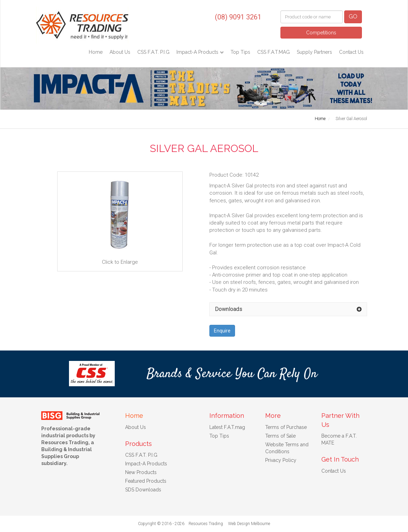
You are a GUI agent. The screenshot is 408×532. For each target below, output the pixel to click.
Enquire (222, 331)
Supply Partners (314, 52)
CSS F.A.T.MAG (274, 52)
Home (96, 52)
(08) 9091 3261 (238, 17)
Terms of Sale (280, 436)
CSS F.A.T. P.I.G (153, 52)
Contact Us (351, 52)
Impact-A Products (198, 52)
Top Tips (240, 52)
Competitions (321, 33)
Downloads (229, 309)
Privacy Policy (281, 460)
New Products (141, 472)
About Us (120, 52)
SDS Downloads (143, 490)
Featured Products (146, 481)
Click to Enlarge (120, 221)
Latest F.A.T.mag (227, 427)
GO (353, 16)
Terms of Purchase (286, 427)
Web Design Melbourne (249, 524)
